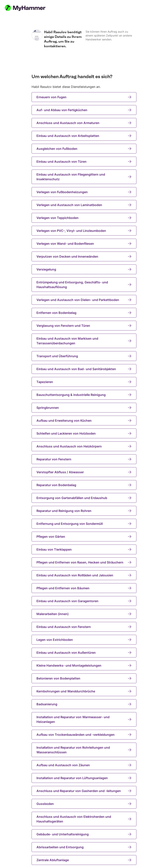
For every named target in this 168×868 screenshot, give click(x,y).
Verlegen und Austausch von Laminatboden (84, 205)
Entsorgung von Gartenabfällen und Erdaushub (84, 498)
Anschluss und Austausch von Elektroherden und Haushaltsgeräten (84, 819)
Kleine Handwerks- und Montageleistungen (84, 665)
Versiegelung (84, 269)
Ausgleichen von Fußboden (84, 149)
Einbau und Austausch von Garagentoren (84, 601)
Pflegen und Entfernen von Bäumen (84, 588)
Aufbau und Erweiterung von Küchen (84, 421)
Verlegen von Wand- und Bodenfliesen (84, 244)
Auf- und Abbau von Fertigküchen (84, 110)
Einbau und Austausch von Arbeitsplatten (84, 136)
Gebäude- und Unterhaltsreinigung (84, 834)
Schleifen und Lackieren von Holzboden (84, 433)
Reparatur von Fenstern (84, 459)
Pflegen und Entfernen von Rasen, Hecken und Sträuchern (84, 562)
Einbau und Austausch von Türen (84, 162)
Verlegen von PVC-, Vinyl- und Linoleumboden (84, 231)
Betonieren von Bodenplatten (84, 678)
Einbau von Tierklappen (84, 549)
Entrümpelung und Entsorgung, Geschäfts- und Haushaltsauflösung (84, 285)
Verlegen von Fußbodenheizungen (84, 192)
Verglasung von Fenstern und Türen (84, 326)
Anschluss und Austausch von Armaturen (84, 123)
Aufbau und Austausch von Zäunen (84, 765)
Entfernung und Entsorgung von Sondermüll (84, 524)
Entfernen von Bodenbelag (84, 313)
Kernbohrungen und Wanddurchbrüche (84, 691)
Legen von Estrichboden (84, 640)
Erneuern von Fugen (84, 97)
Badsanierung (84, 704)
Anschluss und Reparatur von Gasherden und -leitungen (84, 791)
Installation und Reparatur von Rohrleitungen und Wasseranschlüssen (84, 750)
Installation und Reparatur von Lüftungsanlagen (84, 778)
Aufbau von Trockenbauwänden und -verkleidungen (84, 735)
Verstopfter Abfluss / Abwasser (84, 472)
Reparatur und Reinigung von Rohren (84, 511)
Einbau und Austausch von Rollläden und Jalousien (84, 575)
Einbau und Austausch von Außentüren (84, 653)
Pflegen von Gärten (84, 537)
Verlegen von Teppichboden (84, 218)
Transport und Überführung (84, 356)
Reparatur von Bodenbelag (84, 485)
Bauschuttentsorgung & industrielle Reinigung (84, 395)
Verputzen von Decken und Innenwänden (84, 256)
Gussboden (84, 804)
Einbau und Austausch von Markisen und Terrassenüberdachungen (84, 341)
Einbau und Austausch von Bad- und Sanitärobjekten (84, 369)
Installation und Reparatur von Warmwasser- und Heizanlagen (84, 719)
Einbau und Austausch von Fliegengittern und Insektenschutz (84, 177)
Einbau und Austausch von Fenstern (84, 627)
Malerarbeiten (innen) (84, 614)
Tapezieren (84, 382)
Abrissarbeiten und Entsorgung (84, 847)
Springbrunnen (84, 408)
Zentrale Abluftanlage (84, 860)
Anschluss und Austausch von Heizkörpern (84, 446)
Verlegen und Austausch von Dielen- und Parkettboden (84, 300)
